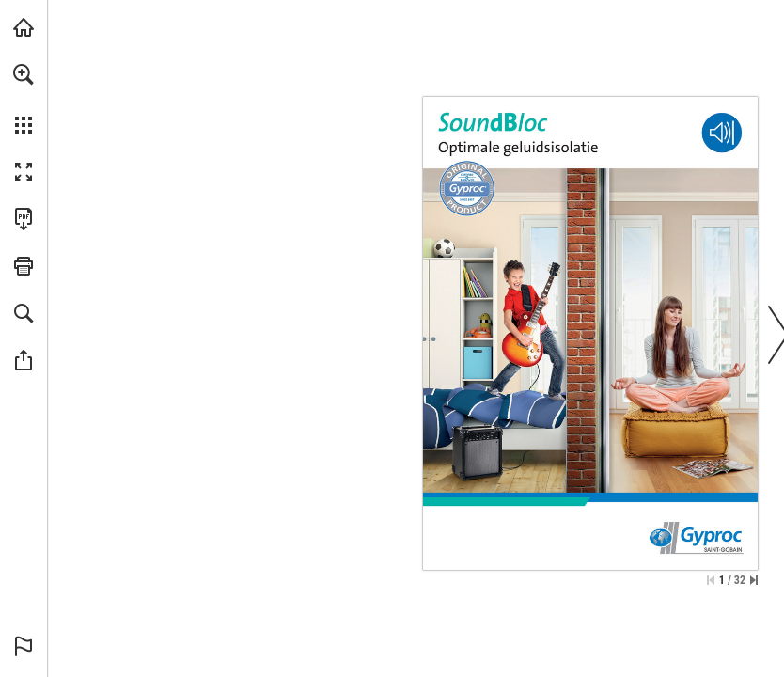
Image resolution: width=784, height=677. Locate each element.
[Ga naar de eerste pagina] (711, 580)
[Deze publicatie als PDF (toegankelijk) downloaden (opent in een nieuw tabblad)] (24, 219)
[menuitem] (24, 99)
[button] (24, 74)
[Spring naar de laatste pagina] (754, 580)
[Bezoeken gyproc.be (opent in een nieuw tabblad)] (24, 27)
